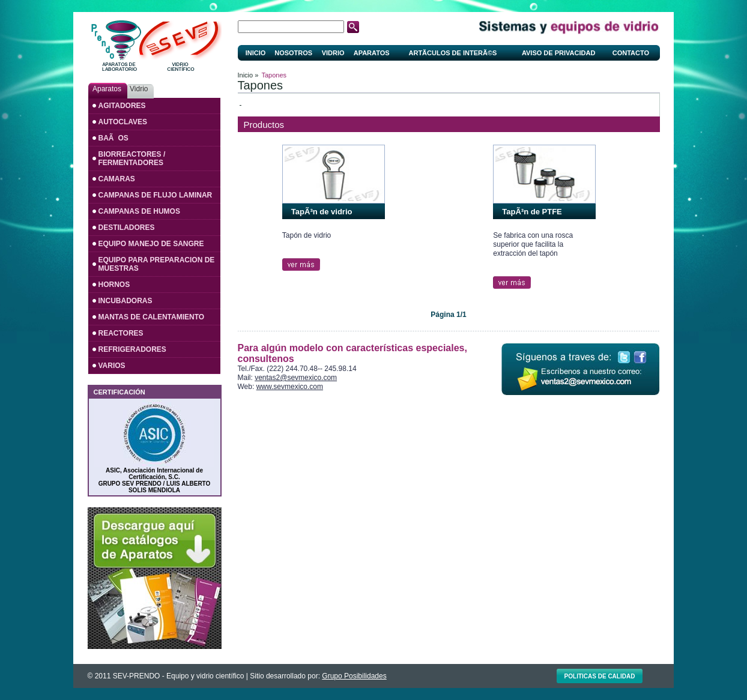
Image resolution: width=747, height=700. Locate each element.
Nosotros (293, 53)
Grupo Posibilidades (354, 676)
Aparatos (372, 53)
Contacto (631, 53)
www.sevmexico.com (290, 387)
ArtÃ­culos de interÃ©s (453, 53)
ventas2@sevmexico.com (296, 378)
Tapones (274, 75)
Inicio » (248, 75)
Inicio (256, 53)
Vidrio (333, 53)
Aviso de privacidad (558, 53)
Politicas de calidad (600, 676)
